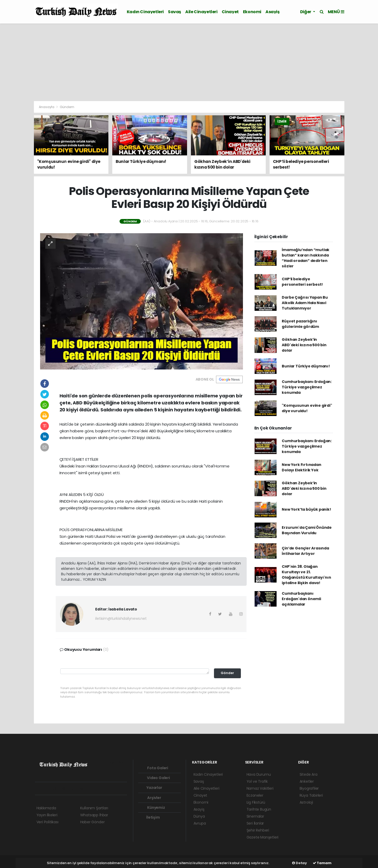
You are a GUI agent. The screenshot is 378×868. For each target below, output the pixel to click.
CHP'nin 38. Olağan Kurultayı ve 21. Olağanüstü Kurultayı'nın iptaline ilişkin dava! (306, 575)
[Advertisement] (189, 62)
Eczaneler (255, 795)
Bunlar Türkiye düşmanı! (306, 366)
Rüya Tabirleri (311, 795)
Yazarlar (151, 788)
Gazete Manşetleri (263, 837)
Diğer (306, 12)
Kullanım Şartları (94, 808)
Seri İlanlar (255, 823)
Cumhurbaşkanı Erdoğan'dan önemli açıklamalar (301, 599)
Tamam (322, 863)
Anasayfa (47, 107)
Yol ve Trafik (257, 781)
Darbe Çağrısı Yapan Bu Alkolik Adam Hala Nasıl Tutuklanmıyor (305, 303)
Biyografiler (309, 788)
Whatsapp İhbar (94, 815)
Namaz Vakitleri (260, 788)
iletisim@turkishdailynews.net (121, 618)
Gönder (227, 673)
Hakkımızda (46, 808)
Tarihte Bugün (259, 809)
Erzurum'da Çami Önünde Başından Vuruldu (307, 530)
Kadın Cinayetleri (145, 12)
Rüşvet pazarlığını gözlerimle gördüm (300, 324)
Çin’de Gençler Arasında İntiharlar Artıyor (305, 551)
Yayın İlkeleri (47, 815)
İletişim (150, 817)
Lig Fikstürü (256, 802)
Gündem (67, 107)
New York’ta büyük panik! (306, 509)
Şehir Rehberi (258, 830)
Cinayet (230, 12)
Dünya (199, 816)
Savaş (175, 12)
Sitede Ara (309, 774)
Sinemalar (255, 816)
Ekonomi (252, 12)
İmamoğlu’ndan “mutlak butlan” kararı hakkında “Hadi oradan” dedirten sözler (306, 258)
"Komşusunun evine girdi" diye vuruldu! (307, 408)
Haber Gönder (92, 822)
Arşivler (151, 798)
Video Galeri (155, 778)
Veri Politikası (47, 822)
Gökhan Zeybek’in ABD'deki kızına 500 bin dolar (304, 345)
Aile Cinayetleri (201, 12)
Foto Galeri (154, 768)
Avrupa (200, 823)
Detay (299, 863)
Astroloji (306, 802)
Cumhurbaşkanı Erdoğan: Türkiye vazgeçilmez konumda (307, 387)
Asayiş (273, 12)
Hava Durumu (259, 774)
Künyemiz (153, 807)
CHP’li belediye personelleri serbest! (302, 282)
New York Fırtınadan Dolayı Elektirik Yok (301, 467)
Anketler (307, 781)
